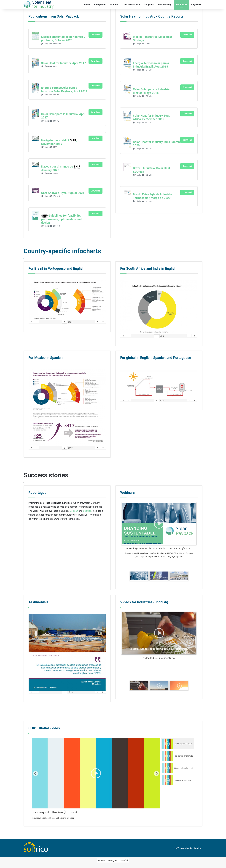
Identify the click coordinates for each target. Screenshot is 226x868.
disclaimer (198, 848)
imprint (189, 848)
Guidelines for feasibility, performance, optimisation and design (61, 219)
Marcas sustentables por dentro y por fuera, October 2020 (63, 39)
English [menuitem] (102, 860)
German (74, 511)
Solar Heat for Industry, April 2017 (63, 63)
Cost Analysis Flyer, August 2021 (63, 193)
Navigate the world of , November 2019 (59, 142)
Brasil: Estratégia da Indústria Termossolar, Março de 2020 (152, 196)
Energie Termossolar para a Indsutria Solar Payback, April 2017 (64, 89)
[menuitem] (102, 860)
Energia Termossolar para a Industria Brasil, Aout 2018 (151, 65)
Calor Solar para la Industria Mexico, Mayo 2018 (151, 91)
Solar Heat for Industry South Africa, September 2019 (152, 117)
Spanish (87, 511)
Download (96, 35)
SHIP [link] (73, 140)
